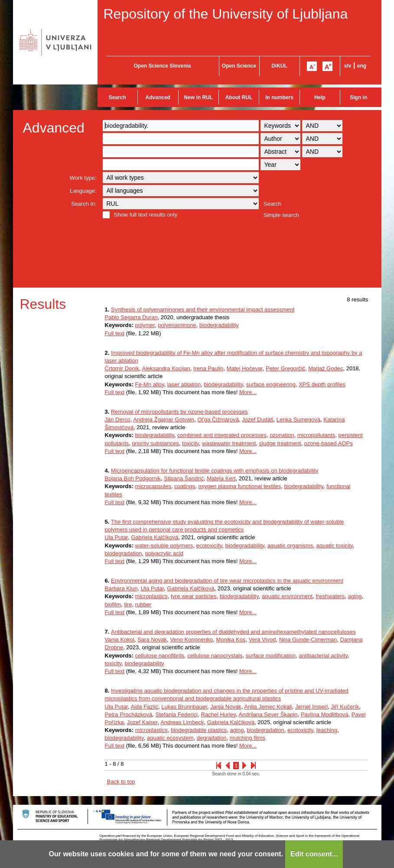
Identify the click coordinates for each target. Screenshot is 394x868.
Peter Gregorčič (285, 368)
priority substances (155, 443)
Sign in (358, 97)
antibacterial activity (323, 656)
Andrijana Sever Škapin (268, 714)
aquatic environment (287, 596)
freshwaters (330, 596)
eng (362, 66)
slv (348, 66)
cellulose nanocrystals (215, 656)
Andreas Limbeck (182, 722)
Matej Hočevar (245, 368)
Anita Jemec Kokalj (268, 707)
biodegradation (124, 553)
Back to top (121, 782)
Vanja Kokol (120, 640)
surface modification (271, 656)
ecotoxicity (209, 546)
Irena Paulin (208, 368)
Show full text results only (146, 215)
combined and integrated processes (222, 435)
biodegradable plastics (199, 730)
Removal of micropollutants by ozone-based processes (179, 412)
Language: (83, 191)
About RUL (239, 97)
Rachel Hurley (218, 714)
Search (117, 97)
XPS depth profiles (322, 384)
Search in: (84, 204)
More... (248, 392)
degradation (212, 738)
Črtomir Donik (122, 368)
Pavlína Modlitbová (325, 714)
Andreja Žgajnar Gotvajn (164, 419)
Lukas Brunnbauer (184, 707)
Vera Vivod (262, 640)
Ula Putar (116, 537)
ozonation (282, 435)
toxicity (190, 443)
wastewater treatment (229, 443)
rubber (143, 604)
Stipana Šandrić (184, 478)
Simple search (281, 215)
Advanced (158, 97)
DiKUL (279, 66)
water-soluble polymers (164, 546)
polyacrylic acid (164, 553)
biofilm (113, 604)
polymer (145, 325)
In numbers (279, 97)
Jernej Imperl (311, 707)
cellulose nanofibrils (160, 656)
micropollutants (316, 435)
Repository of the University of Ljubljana (226, 14)
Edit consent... (314, 854)
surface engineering (271, 384)
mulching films (247, 738)
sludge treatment (280, 443)
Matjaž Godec (326, 368)
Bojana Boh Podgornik (133, 478)
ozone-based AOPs (329, 443)
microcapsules (153, 486)
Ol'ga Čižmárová (218, 419)
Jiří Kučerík (345, 707)
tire (128, 604)
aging (355, 596)
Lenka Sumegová (298, 419)
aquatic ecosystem (170, 738)
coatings (185, 486)
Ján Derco (118, 419)
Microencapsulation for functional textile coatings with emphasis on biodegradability (215, 471)
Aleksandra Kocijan (166, 368)
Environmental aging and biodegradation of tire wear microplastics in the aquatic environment (227, 581)
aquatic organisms (290, 546)
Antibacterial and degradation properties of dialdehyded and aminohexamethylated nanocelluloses (233, 632)
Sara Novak (152, 640)
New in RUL (198, 97)
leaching (327, 730)
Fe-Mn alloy (150, 384)
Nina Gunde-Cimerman (308, 640)
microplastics (151, 596)
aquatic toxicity (335, 546)
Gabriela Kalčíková (155, 537)
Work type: (83, 178)
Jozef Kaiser (142, 722)
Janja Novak (226, 707)
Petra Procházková (129, 714)
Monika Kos (231, 640)
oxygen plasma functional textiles (240, 486)
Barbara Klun (121, 588)
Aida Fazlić (145, 707)
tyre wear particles (194, 596)
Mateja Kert (221, 478)
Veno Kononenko (191, 640)
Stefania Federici (177, 714)
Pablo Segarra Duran (131, 317)
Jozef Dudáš (257, 419)
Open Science (239, 66)
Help (320, 97)
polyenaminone (177, 325)
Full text (115, 333)
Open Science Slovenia (162, 66)
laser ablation (184, 384)
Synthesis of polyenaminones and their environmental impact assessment (203, 309)
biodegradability (219, 325)
